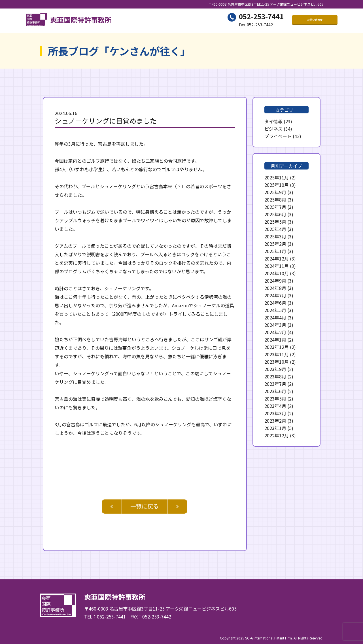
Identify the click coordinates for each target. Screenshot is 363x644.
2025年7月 (275, 207)
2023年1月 (275, 428)
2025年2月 (275, 244)
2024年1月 (275, 340)
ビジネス (273, 129)
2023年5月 (275, 399)
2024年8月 (275, 288)
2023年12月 (277, 347)
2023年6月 (275, 391)
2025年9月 (275, 192)
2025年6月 (275, 214)
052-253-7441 (261, 17)
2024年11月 (277, 266)
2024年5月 (275, 310)
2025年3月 (275, 236)
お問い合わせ (315, 21)
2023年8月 (275, 376)
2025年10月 (277, 185)
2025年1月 (275, 251)
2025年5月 (275, 222)
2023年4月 (275, 406)
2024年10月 (277, 273)
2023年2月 (275, 421)
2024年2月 (275, 332)
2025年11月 (277, 177)
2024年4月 (275, 317)
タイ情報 (273, 121)
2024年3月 (275, 325)
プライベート (278, 136)
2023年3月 (275, 413)
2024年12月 (277, 259)
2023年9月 (275, 369)
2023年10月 (277, 362)
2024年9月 (275, 281)
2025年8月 (275, 200)
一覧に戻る (145, 506)
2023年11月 (277, 354)
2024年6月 (275, 303)
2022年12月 (277, 435)
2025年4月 (275, 229)
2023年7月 (275, 384)
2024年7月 (275, 295)
